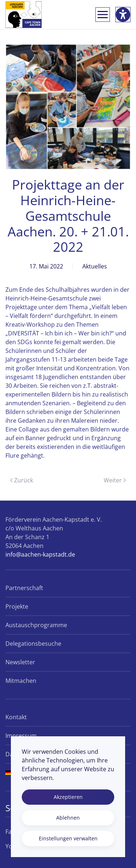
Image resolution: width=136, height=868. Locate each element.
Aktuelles (95, 266)
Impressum (21, 736)
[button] (103, 15)
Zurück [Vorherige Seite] (22, 480)
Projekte (17, 606)
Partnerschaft (24, 588)
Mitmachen (21, 681)
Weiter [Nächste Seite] (115, 480)
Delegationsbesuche (33, 644)
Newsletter (20, 662)
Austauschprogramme (36, 625)
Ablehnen (68, 818)
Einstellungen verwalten (68, 838)
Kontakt (16, 717)
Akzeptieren (68, 797)
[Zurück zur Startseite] (24, 15)
